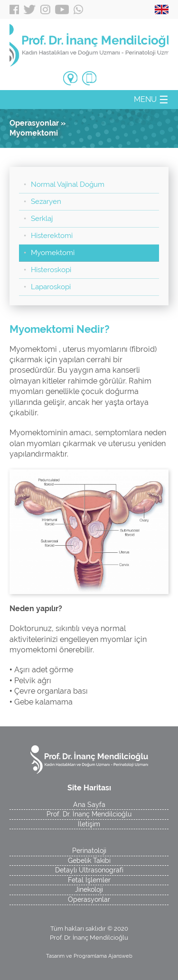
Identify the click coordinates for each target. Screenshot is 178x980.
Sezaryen (46, 201)
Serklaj (42, 219)
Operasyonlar (89, 899)
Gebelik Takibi (89, 861)
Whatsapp (78, 9)
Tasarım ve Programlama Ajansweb (89, 956)
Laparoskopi (51, 287)
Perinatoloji (89, 851)
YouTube (62, 9)
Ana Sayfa (89, 805)
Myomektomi (53, 253)
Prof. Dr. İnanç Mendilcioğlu (89, 814)
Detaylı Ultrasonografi (89, 870)
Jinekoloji (89, 889)
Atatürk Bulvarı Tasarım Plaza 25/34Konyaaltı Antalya (70, 79)
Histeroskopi (51, 270)
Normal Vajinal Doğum (68, 184)
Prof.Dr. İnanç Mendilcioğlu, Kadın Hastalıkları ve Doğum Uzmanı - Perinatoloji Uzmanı (89, 45)
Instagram (45, 9)
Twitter (30, 9)
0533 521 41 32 (89, 78)
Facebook (14, 9)
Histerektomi (52, 236)
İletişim (89, 824)
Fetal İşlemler (89, 880)
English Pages (162, 9)
